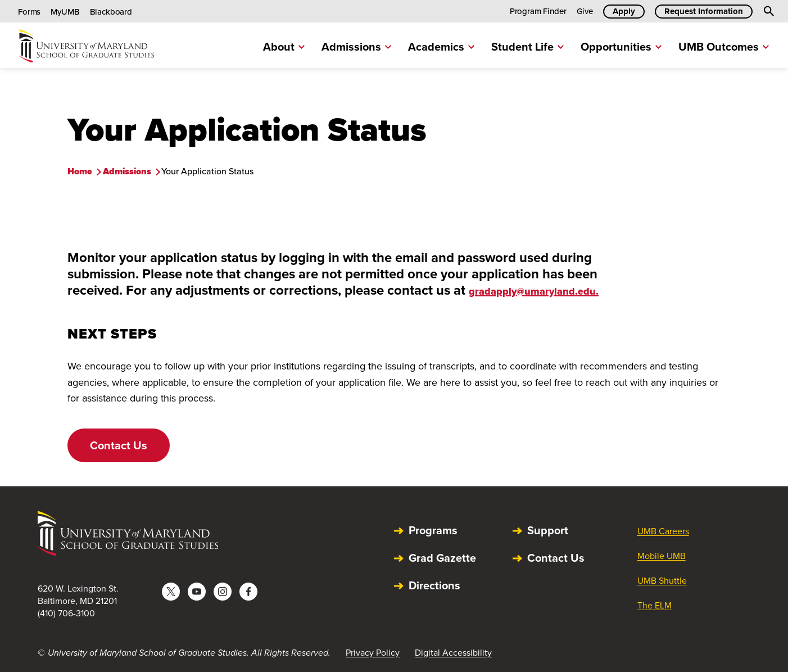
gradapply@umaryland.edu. (534, 291)
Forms (29, 12)
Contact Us (119, 445)
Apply (624, 11)
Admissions (356, 46)
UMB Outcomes (724, 46)
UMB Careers (663, 531)
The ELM (655, 605)
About (284, 46)
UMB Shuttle (662, 581)
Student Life (527, 46)
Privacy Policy (373, 653)
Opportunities (621, 46)
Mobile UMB (662, 556)
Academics (441, 46)
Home (80, 171)
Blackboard (111, 12)
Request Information (704, 11)
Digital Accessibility (453, 653)
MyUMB (65, 12)
